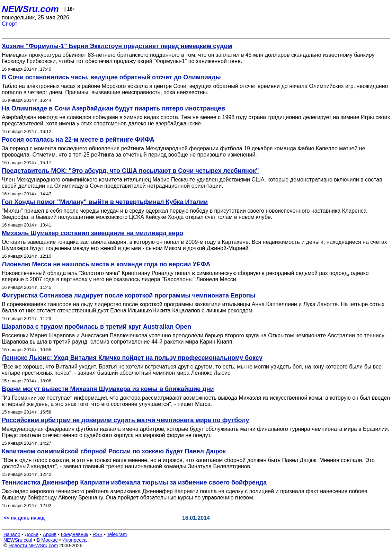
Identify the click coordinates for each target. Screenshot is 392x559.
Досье (32, 534)
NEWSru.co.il (18, 540)
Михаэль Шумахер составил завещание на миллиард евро (92, 233)
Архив (50, 534)
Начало (12, 534)
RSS (97, 534)
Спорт (10, 24)
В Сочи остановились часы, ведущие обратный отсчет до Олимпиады (111, 77)
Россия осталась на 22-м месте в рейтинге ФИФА (78, 140)
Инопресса (75, 540)
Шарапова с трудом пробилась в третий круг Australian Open (96, 327)
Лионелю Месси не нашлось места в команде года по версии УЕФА (106, 264)
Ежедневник (75, 534)
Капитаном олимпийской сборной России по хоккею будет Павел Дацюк (114, 451)
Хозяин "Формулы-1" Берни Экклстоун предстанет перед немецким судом (117, 46)
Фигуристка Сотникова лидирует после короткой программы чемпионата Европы (128, 295)
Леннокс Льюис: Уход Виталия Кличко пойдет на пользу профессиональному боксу (132, 358)
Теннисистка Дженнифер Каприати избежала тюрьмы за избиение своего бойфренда (134, 482)
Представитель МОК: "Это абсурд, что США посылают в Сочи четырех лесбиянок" (130, 171)
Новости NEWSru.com (33, 545)
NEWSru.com (30, 9)
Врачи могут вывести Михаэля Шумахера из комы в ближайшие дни (108, 389)
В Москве (47, 540)
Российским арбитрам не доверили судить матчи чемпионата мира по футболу (125, 420)
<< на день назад (24, 518)
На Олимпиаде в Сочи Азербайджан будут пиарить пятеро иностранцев (113, 108)
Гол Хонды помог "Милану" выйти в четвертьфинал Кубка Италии (105, 202)
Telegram (117, 534)
